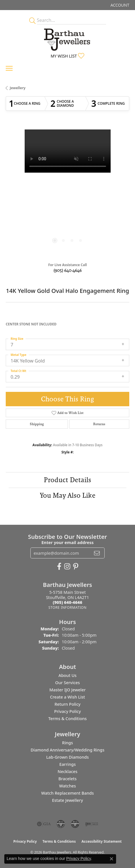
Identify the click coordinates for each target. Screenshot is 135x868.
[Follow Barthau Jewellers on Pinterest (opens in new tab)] (76, 566)
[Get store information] (67, 607)
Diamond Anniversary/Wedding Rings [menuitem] (67, 750)
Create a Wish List (67, 697)
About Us (67, 675)
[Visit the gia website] (44, 824)
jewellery (18, 88)
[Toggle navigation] (9, 68)
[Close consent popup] (111, 859)
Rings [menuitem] (68, 743)
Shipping (37, 424)
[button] (119, 5)
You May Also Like (68, 495)
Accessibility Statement (101, 841)
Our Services (67, 683)
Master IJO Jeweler (67, 690)
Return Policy (67, 704)
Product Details (67, 480)
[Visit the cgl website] (75, 824)
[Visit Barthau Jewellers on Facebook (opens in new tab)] (59, 566)
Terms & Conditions (67, 719)
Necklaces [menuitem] (67, 771)
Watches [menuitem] (67, 786)
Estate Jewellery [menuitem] (67, 800)
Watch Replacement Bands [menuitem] (67, 793)
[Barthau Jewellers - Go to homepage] (68, 38)
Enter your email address (67, 542)
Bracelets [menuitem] (67, 779)
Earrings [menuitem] (67, 764)
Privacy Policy (67, 711)
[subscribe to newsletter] (97, 553)
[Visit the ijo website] (92, 824)
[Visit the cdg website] (61, 824)
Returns (99, 424)
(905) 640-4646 (68, 270)
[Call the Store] (67, 602)
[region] (67, 191)
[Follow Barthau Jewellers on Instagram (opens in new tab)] (67, 566)
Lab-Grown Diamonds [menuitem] (67, 757)
